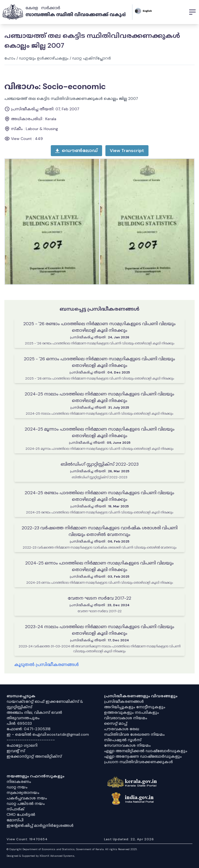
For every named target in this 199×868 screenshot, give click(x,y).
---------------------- (31, 740)
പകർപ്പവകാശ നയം (27, 798)
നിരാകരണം (19, 782)
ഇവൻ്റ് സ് (16, 751)
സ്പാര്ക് (16, 809)
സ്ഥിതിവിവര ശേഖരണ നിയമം (134, 734)
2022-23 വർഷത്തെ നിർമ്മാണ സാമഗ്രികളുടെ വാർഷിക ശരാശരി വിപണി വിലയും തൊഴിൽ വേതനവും (100, 531)
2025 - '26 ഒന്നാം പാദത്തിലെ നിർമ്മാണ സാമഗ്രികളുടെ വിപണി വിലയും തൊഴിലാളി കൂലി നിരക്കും (99, 362)
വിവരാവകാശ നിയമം (126, 718)
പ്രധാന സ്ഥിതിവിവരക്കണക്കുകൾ (138, 762)
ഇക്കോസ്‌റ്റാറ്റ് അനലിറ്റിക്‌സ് (34, 756)
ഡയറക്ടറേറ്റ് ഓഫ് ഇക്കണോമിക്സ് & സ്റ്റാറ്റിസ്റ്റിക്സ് (45, 704)
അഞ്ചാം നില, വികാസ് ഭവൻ (34, 712)
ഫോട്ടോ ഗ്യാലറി (22, 745)
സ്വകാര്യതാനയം (23, 793)
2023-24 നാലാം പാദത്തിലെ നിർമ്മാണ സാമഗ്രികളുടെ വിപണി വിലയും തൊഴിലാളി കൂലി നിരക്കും (100, 630)
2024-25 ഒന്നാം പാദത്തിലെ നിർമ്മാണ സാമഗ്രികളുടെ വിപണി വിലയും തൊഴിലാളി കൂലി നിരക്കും (99, 566)
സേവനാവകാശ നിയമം (127, 745)
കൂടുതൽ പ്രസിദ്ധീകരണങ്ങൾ (47, 665)
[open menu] (127, 151)
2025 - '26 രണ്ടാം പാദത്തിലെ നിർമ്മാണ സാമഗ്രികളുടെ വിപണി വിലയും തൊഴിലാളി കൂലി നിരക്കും (99, 327)
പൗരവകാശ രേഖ (122, 729)
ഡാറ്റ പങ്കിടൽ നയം (26, 804)
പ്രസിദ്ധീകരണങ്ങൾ (124, 701)
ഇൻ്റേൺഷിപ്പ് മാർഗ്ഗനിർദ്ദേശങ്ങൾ (40, 825)
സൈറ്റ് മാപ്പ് (116, 723)
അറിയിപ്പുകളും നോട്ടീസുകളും (135, 707)
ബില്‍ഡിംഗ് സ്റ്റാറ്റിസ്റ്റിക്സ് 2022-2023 (100, 464)
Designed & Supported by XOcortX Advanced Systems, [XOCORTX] (41, 856)
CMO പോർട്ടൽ (21, 814)
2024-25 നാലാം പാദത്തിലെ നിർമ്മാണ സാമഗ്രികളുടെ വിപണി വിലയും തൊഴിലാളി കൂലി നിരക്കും (99, 397)
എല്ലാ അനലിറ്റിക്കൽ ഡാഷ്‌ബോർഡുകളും (146, 751)
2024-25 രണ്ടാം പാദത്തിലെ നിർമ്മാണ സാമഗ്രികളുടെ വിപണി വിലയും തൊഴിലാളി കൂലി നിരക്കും (99, 496)
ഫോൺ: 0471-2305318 (29, 729)
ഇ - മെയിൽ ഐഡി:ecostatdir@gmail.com (48, 734)
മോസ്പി (15, 820)
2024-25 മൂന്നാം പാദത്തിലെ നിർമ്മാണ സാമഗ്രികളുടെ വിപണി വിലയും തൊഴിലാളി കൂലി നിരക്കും (100, 432)
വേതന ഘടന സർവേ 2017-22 (99, 598)
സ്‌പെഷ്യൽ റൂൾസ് (123, 740)
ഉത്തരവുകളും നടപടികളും (131, 712)
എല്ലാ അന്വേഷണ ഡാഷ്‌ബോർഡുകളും (143, 756)
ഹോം (10, 58)
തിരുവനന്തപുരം (23, 718)
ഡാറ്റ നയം (17, 787)
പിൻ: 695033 (19, 723)
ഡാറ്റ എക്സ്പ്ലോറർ (92, 58)
